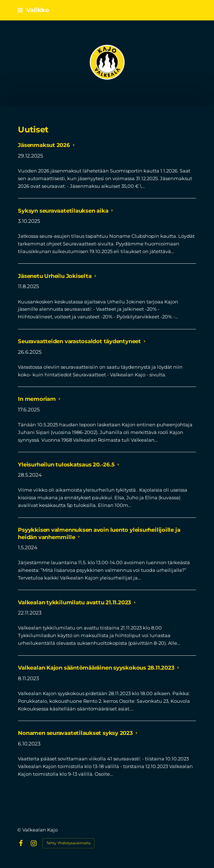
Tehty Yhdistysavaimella (68, 843)
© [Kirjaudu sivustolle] (20, 830)
